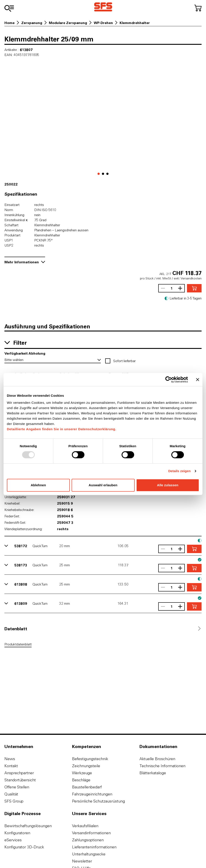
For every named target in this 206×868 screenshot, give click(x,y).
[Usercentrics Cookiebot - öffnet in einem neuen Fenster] (169, 380)
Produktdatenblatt (18, 644)
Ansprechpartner (19, 773)
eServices (13, 840)
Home (10, 23)
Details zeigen (179, 471)
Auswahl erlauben (103, 485)
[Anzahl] (172, 288)
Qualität (11, 794)
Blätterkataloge (153, 773)
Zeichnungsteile (86, 766)
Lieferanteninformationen (94, 847)
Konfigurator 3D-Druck (24, 847)
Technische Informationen (162, 766)
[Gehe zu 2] (107, 174)
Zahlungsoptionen (88, 840)
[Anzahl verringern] (162, 288)
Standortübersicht (20, 780)
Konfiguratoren (17, 833)
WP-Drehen (103, 23)
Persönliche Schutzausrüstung (98, 801)
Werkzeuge (82, 773)
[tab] (16, 629)
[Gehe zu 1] (103, 174)
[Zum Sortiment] (9, 8)
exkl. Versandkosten (188, 278)
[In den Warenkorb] (194, 288)
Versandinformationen (91, 833)
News (10, 759)
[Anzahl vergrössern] (181, 288)
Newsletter (82, 861)
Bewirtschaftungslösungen (28, 826)
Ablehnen (38, 485)
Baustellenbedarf (87, 787)
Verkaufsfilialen (85, 826)
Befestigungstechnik (90, 759)
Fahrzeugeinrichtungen (92, 794)
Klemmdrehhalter (135, 23)
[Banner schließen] (198, 380)
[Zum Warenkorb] (198, 8)
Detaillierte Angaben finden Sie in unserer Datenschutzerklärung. (62, 429)
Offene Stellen (17, 787)
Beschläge (81, 780)
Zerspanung (32, 23)
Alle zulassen (168, 485)
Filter (16, 342)
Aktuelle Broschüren (157, 759)
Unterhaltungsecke (89, 854)
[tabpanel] (103, 645)
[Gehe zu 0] (99, 174)
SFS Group (14, 801)
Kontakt (11, 766)
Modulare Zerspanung (68, 23)
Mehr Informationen (25, 262)
